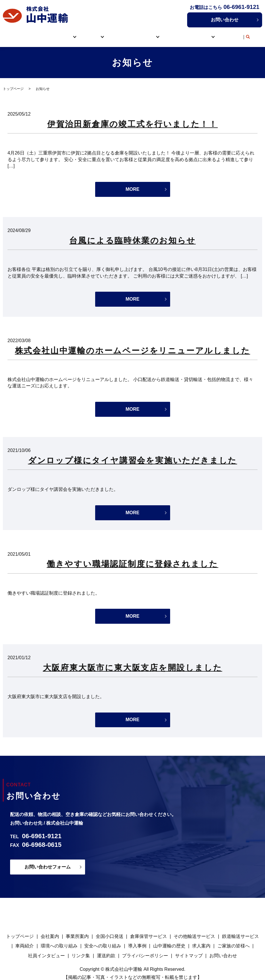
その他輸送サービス (194, 930)
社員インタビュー (46, 949)
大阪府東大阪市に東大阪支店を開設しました (133, 661)
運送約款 (106, 949)
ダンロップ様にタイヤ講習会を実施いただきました (132, 454)
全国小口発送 (110, 930)
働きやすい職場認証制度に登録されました (132, 558)
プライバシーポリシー (145, 949)
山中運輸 (61, 34)
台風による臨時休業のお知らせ (132, 234)
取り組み (145, 34)
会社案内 (50, 930)
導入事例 (175, 34)
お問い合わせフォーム (48, 861)
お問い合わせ (225, 20)
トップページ (32, 34)
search (245, 34)
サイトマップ (189, 949)
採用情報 (199, 34)
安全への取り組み (103, 940)
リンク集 (229, 34)
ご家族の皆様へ (234, 940)
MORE (133, 183)
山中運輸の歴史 (169, 940)
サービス (91, 34)
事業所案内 (77, 930)
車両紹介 (121, 34)
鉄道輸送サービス (240, 930)
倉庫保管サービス (149, 930)
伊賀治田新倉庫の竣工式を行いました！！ (132, 118)
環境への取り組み (59, 940)
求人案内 (201, 940)
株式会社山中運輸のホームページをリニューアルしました (133, 344)
